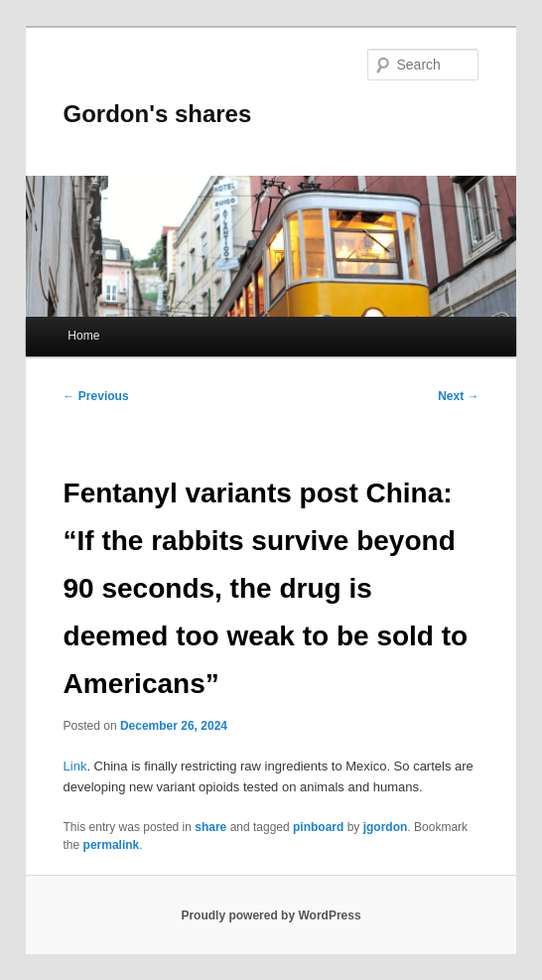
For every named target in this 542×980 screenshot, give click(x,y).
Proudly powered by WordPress (271, 915)
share (210, 827)
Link (75, 766)
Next (458, 396)
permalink (112, 845)
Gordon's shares (158, 114)
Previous (96, 396)
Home (83, 336)
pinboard (318, 827)
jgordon (386, 827)
